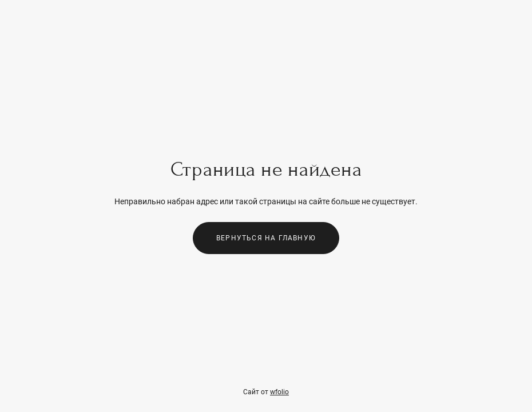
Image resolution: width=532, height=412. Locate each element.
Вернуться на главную (266, 238)
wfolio (279, 392)
